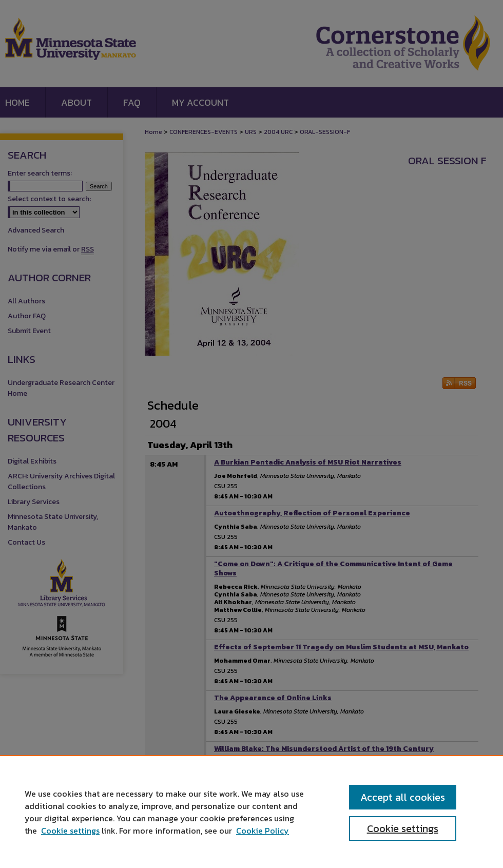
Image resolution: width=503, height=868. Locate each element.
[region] (252, 812)
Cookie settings (70, 831)
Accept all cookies (403, 797)
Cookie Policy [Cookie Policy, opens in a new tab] (263, 831)
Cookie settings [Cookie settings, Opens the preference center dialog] (403, 828)
